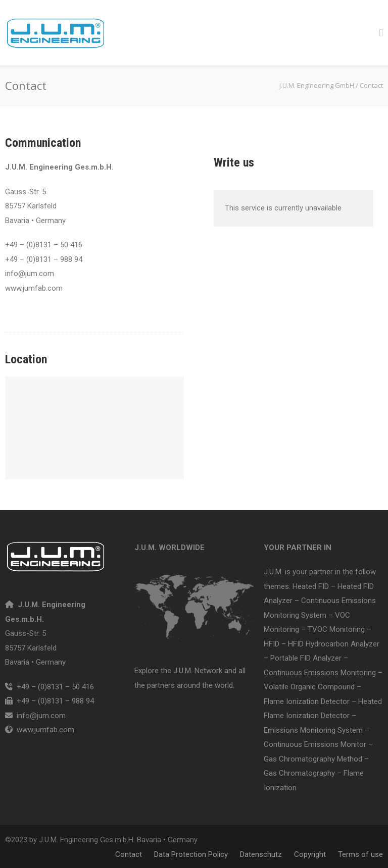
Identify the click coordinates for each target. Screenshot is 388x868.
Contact (129, 854)
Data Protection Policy (191, 854)
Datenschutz (261, 854)
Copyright (310, 854)
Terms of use (360, 854)
